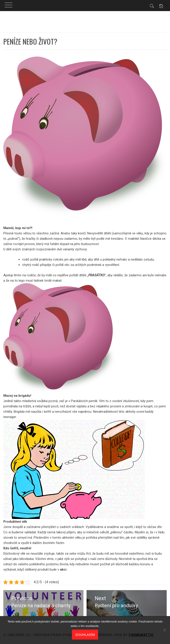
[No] (164, 630)
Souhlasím (85, 635)
